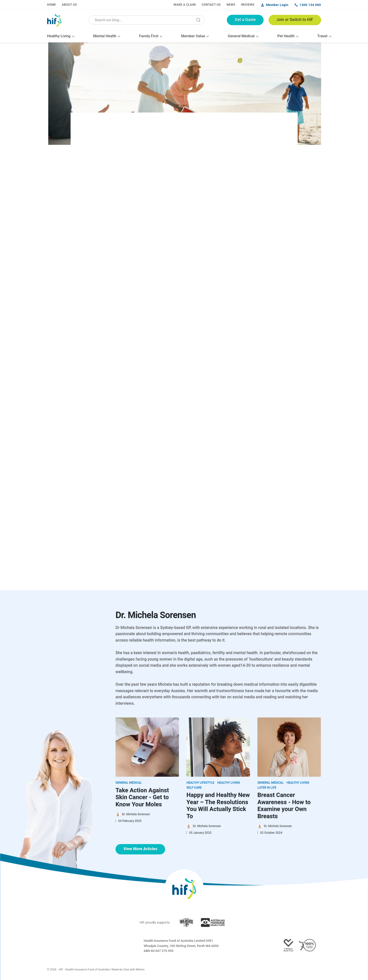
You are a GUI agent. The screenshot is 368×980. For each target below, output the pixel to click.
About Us (69, 5)
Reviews (248, 5)
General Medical (129, 783)
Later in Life (267, 788)
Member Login (277, 5)
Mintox (140, 969)
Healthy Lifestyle (200, 783)
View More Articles (140, 849)
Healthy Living (229, 783)
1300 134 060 (310, 5)
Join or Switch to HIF (295, 20)
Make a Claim (185, 5)
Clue (126, 969)
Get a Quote (245, 20)
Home (52, 5)
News (231, 5)
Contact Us (211, 5)
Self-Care (194, 788)
